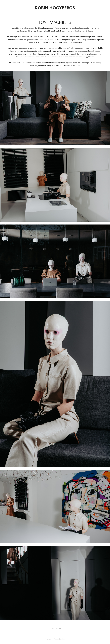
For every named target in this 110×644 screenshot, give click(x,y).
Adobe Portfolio (60, 639)
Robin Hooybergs (55, 8)
